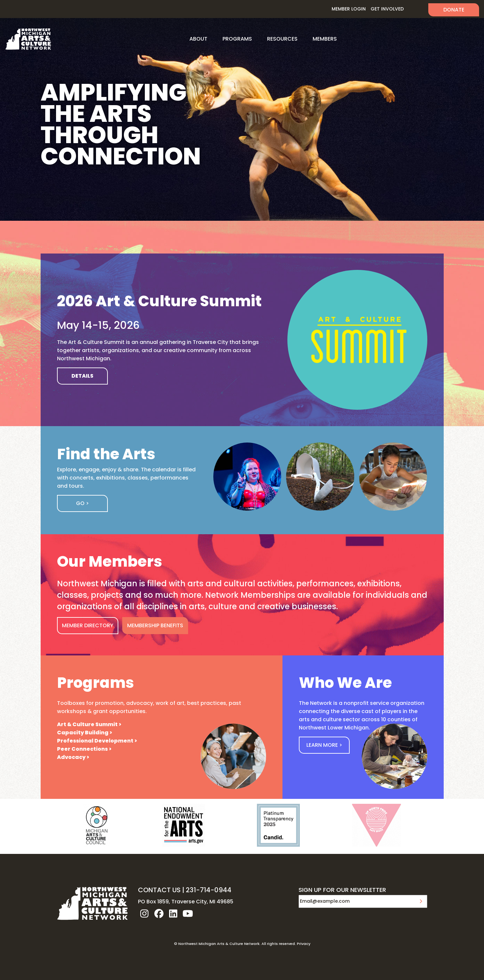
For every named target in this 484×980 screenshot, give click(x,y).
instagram (145, 914)
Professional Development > (97, 741)
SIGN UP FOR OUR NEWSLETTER (342, 890)
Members (325, 39)
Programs (237, 39)
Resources (282, 39)
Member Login (349, 9)
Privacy (304, 944)
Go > (82, 503)
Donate (454, 10)
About (198, 39)
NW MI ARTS (28, 39)
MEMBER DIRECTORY (88, 625)
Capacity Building (83, 733)
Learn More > (324, 745)
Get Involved (387, 9)
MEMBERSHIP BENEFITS (155, 625)
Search (416, 9)
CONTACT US (159, 890)
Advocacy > (73, 757)
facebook (159, 914)
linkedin (173, 914)
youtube (188, 914)
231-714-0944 (209, 890)
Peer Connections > (84, 749)
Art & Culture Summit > (89, 724)
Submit (421, 901)
